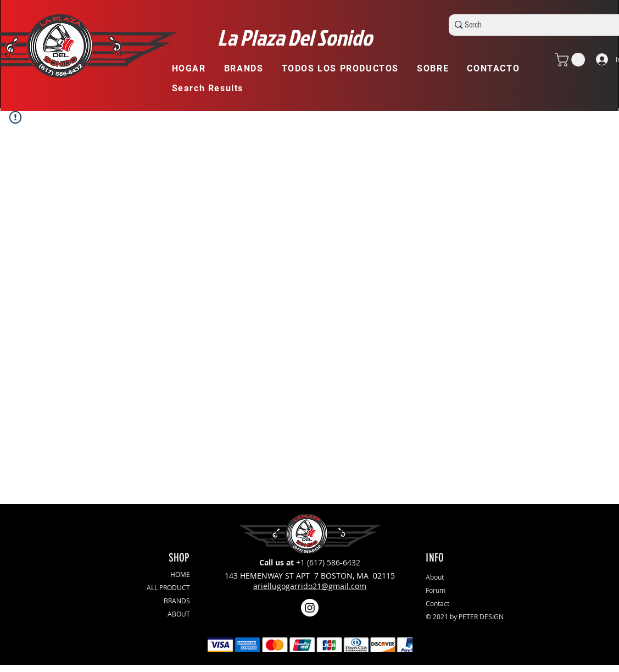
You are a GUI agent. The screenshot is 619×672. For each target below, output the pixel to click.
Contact (437, 603)
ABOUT (179, 614)
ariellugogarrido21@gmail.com (310, 586)
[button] (249, 69)
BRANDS (177, 601)
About (435, 577)
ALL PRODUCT (168, 587)
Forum (436, 590)
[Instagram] (310, 608)
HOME (180, 574)
